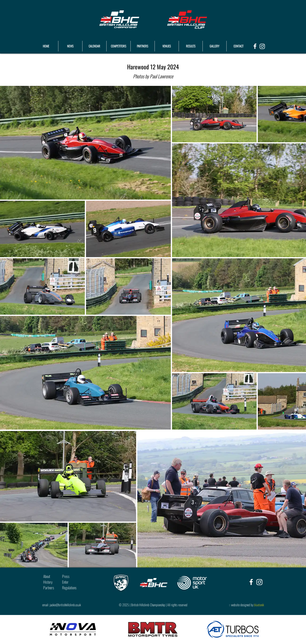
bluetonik (259, 605)
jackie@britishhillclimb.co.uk (65, 605)
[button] (191, 46)
